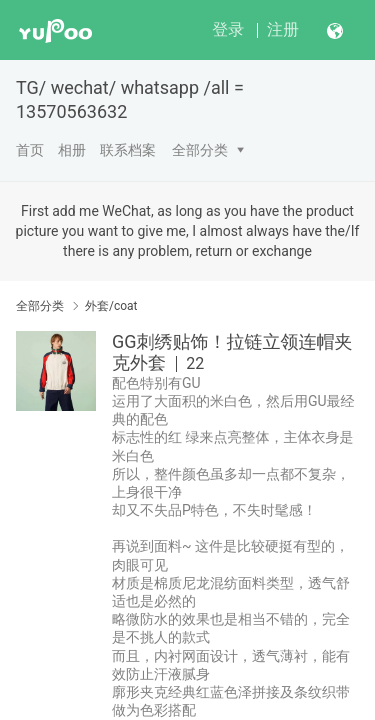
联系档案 (128, 150)
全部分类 (200, 150)
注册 (283, 29)
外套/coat (111, 306)
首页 (30, 150)
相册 (72, 150)
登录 (228, 29)
